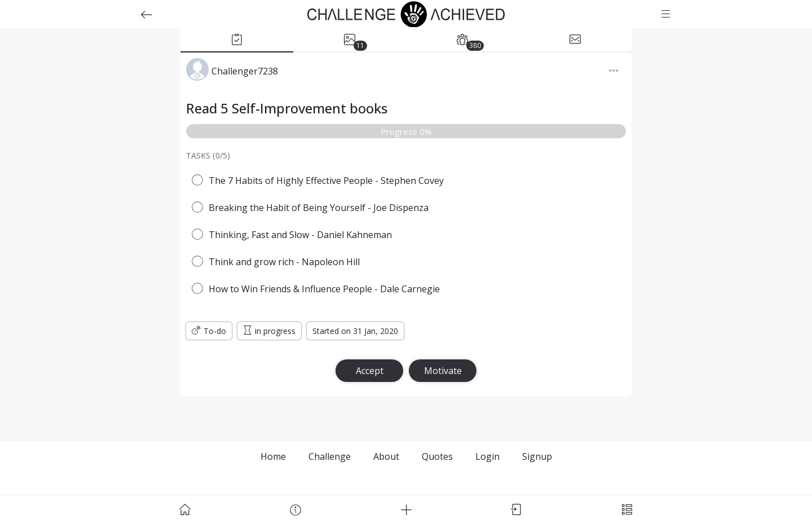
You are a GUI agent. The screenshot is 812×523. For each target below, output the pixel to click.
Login (487, 456)
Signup (537, 456)
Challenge (330, 456)
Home (273, 456)
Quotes (437, 456)
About (386, 456)
